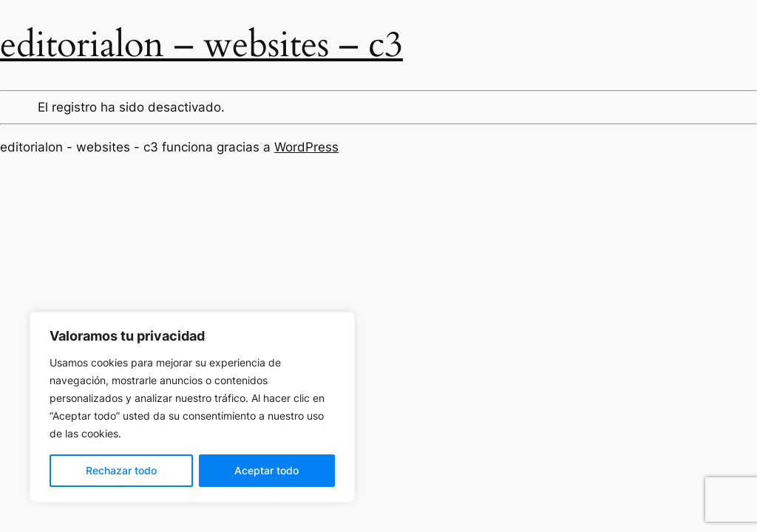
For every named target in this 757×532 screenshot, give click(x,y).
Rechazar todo (121, 470)
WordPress (306, 147)
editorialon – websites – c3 (201, 45)
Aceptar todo (267, 470)
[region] (192, 407)
